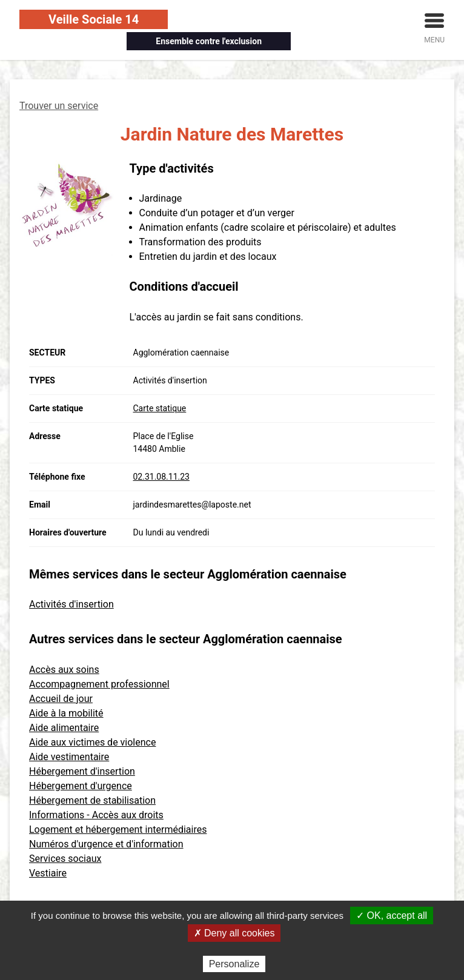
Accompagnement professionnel (99, 684)
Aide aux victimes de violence (92, 742)
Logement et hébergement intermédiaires (118, 829)
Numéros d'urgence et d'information (106, 844)
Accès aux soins (64, 670)
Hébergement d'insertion (82, 771)
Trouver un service (59, 106)
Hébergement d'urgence (81, 786)
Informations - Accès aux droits (96, 815)
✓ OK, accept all (392, 915)
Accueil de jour (61, 699)
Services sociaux (65, 859)
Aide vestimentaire (69, 757)
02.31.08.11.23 (161, 477)
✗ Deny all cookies (234, 933)
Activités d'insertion (71, 604)
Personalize (234, 964)
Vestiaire (48, 873)
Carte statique (160, 408)
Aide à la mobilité (66, 713)
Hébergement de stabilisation (92, 800)
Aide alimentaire (64, 728)
